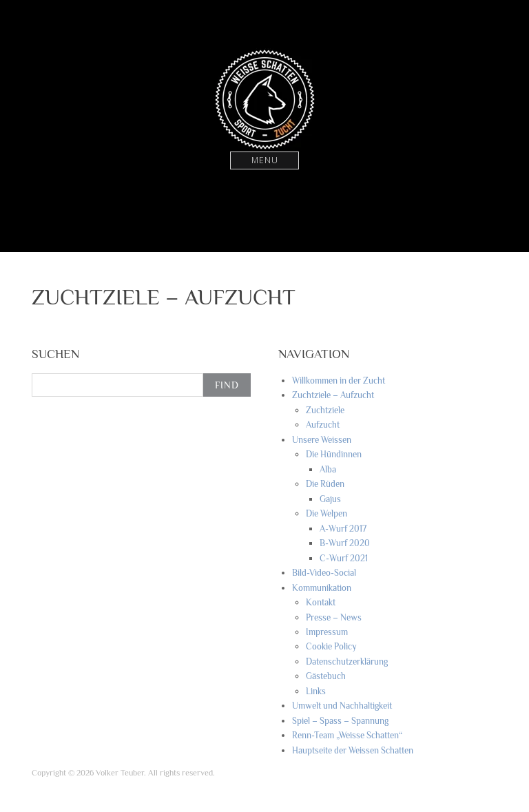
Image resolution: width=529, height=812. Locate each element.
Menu (265, 160)
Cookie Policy (331, 646)
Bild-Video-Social (324, 573)
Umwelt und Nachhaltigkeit (342, 706)
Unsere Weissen (322, 440)
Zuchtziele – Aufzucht (333, 395)
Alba (328, 469)
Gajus (330, 499)
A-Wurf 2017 (343, 529)
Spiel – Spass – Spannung (340, 721)
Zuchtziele (325, 410)
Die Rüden (325, 484)
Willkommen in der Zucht (339, 381)
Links (316, 691)
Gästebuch (326, 676)
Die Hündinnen (334, 454)
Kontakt (321, 602)
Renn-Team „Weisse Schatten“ (347, 735)
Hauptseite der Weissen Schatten (353, 750)
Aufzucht (323, 425)
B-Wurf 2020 (345, 543)
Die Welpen (326, 513)
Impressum (327, 632)
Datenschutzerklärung (347, 662)
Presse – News (334, 617)
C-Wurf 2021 (344, 558)
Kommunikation (322, 588)
